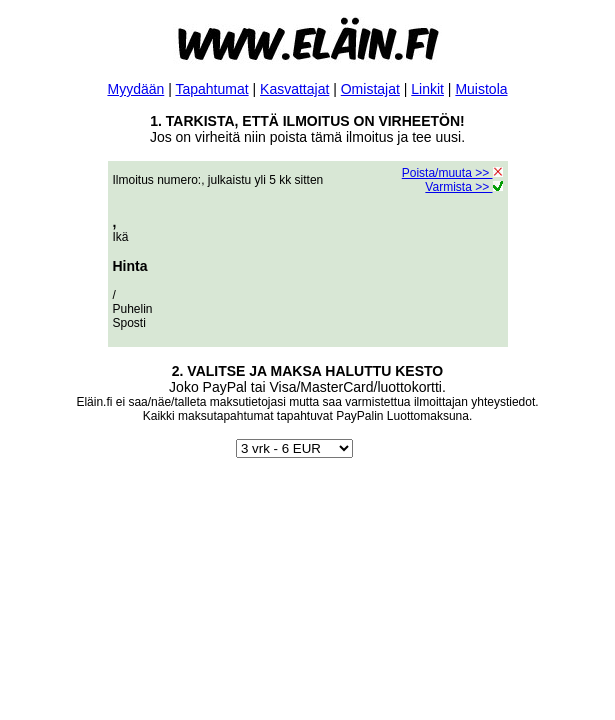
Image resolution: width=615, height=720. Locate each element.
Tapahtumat (211, 89)
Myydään (135, 89)
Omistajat (370, 89)
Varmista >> (463, 187)
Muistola (481, 89)
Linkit (427, 89)
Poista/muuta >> (452, 173)
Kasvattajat (294, 89)
